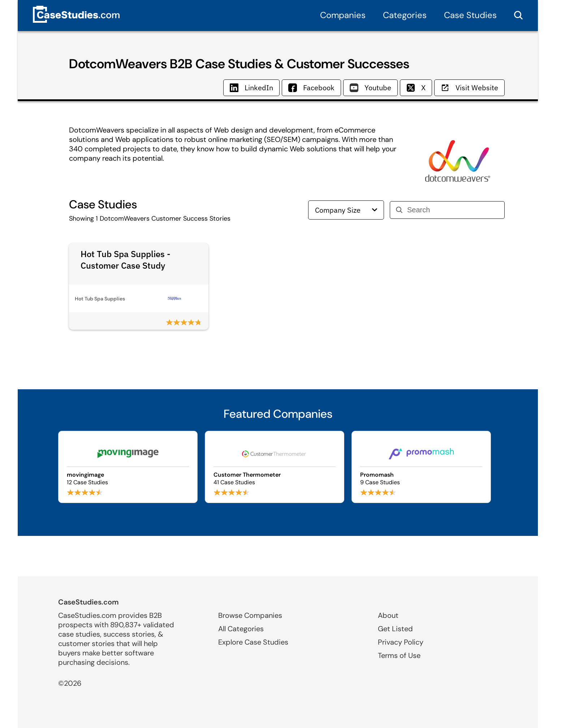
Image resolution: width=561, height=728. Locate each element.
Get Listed (395, 629)
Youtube (370, 88)
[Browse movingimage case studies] (128, 467)
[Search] (453, 210)
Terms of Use (399, 655)
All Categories (241, 629)
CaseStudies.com (89, 602)
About (388, 615)
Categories (405, 15)
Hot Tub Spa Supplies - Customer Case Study (126, 260)
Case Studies (470, 15)
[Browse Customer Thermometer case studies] (275, 467)
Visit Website (469, 88)
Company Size (346, 210)
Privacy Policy (401, 642)
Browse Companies (250, 615)
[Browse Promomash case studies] (421, 467)
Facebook (311, 88)
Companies (343, 15)
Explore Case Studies (253, 642)
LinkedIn (251, 88)
